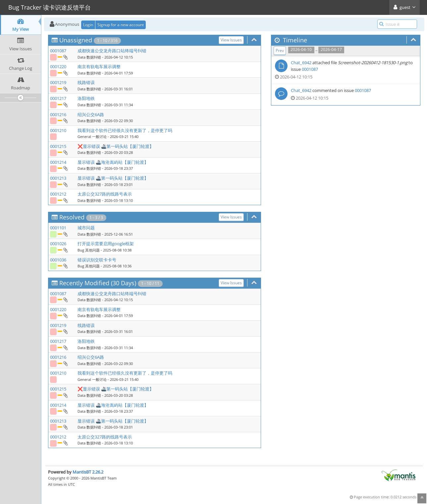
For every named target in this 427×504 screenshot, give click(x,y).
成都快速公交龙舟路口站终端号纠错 (112, 51)
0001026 (58, 244)
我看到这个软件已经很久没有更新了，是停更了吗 (125, 130)
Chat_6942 (301, 63)
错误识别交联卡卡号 (97, 260)
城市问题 (86, 228)
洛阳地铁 (86, 98)
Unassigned (76, 40)
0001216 (58, 115)
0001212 (58, 194)
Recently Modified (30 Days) (98, 283)
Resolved (72, 217)
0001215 (58, 146)
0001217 (58, 98)
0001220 (58, 67)
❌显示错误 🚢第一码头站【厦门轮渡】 (116, 146)
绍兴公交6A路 (91, 115)
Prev (280, 50)
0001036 (58, 260)
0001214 (58, 162)
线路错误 (86, 82)
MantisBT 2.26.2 (88, 472)
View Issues (231, 40)
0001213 (58, 178)
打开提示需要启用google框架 (106, 244)
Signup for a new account (121, 25)
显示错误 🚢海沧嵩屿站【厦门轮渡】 (113, 162)
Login (88, 25)
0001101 (58, 228)
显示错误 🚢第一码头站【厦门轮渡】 (113, 178)
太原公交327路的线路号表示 (105, 194)
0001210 (58, 130)
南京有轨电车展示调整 (99, 67)
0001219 (58, 82)
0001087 (58, 51)
